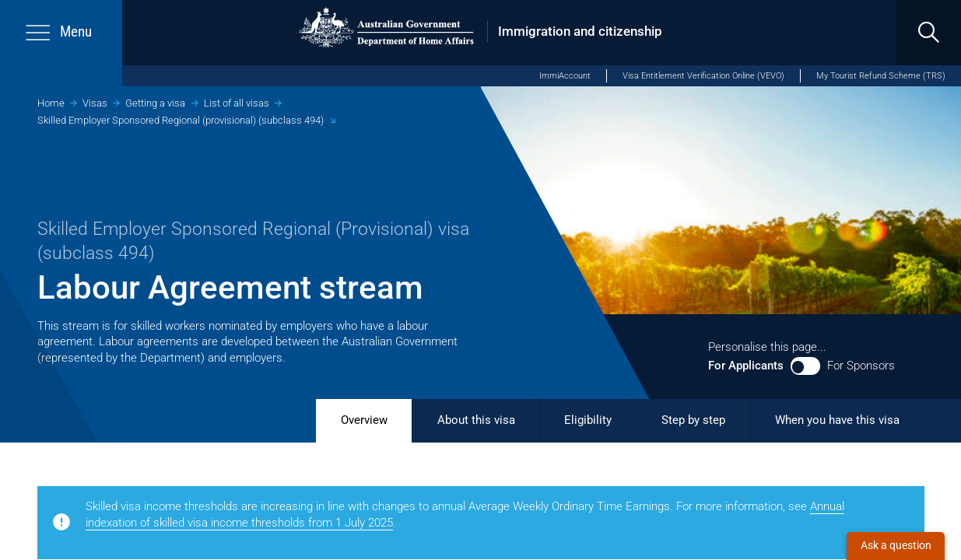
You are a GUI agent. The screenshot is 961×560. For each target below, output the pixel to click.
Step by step (693, 420)
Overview (364, 420)
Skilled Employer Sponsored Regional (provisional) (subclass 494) (181, 120)
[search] (928, 33)
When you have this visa (837, 420)
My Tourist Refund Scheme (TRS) (881, 76)
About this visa (476, 420)
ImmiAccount (565, 76)
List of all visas (237, 103)
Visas (95, 103)
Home (51, 103)
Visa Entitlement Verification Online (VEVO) (703, 76)
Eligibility (588, 420)
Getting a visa (155, 103)
